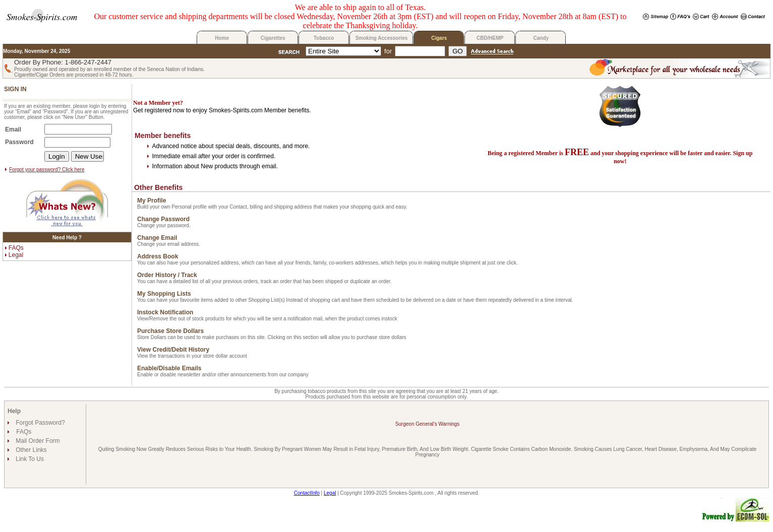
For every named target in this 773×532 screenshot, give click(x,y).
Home (222, 38)
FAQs (16, 248)
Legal (16, 255)
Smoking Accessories (382, 38)
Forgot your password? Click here (47, 170)
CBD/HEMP (490, 38)
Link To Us (29, 459)
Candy (541, 38)
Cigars (439, 38)
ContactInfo (307, 493)
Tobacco (324, 38)
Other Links (31, 450)
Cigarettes (273, 38)
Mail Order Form (37, 441)
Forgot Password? (40, 423)
